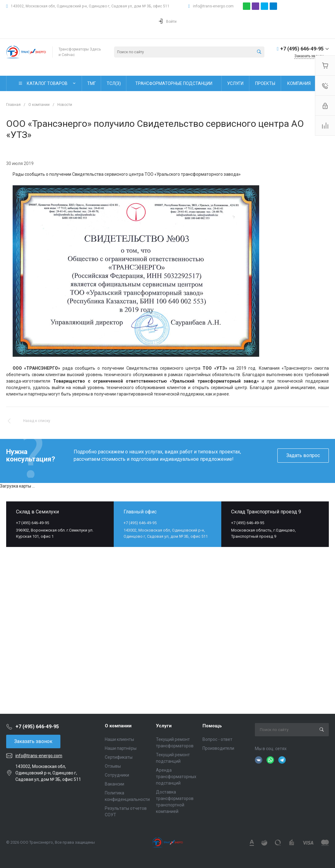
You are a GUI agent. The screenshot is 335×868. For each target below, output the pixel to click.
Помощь (212, 726)
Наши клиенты (119, 739)
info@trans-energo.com (213, 6)
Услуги (164, 726)
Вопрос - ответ (217, 739)
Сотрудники (117, 775)
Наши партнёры (121, 748)
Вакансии (114, 784)
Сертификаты (119, 757)
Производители (218, 748)
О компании (118, 726)
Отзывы (113, 766)
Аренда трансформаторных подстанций (176, 777)
